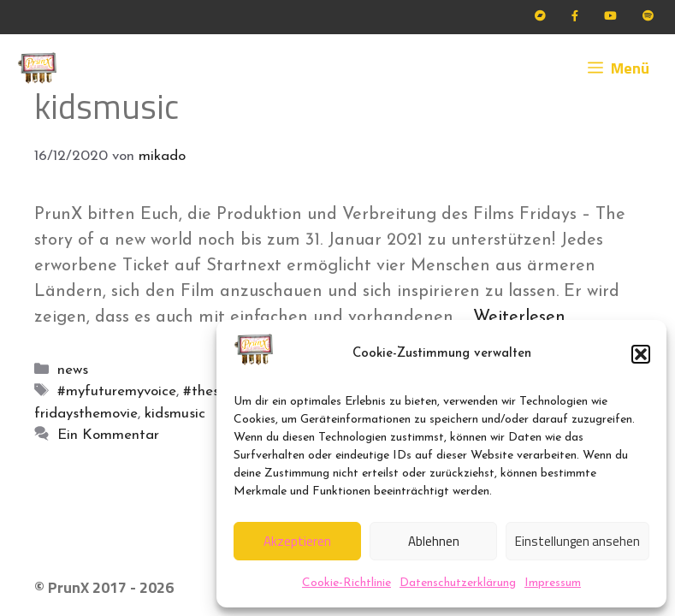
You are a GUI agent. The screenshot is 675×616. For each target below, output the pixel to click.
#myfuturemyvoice (117, 391)
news (73, 370)
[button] (641, 354)
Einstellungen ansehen (577, 541)
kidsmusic (175, 414)
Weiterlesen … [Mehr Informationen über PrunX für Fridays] (527, 317)
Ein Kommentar (108, 435)
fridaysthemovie (86, 414)
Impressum (553, 583)
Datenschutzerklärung (458, 583)
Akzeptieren (297, 541)
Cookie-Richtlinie (346, 583)
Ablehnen (434, 541)
